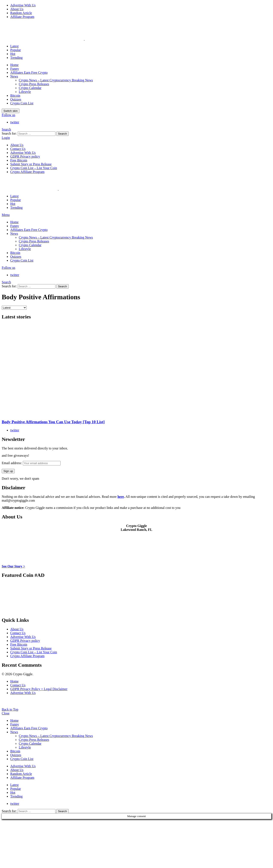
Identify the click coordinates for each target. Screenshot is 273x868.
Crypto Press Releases (34, 84)
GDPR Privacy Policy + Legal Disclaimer (39, 689)
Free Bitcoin (19, 160)
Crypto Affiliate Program (27, 172)
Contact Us (18, 149)
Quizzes (16, 99)
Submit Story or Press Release (31, 164)
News (14, 76)
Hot (13, 54)
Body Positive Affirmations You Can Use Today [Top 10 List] (53, 422)
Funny (15, 69)
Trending (16, 58)
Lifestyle (25, 92)
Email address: (31, 463)
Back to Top (10, 709)
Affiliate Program (22, 17)
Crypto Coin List (22, 103)
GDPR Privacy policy (25, 156)
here (121, 497)
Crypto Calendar (30, 88)
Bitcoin (15, 96)
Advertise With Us (23, 5)
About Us (17, 9)
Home (14, 65)
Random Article (21, 13)
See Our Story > (13, 566)
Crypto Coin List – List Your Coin (34, 168)
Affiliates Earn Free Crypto (29, 73)
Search (62, 134)
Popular (16, 50)
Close (6, 713)
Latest (14, 46)
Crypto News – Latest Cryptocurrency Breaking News (56, 80)
